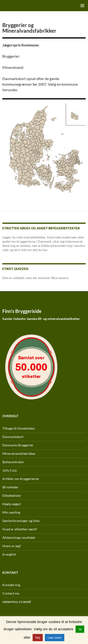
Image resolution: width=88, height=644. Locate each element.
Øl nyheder (10, 487)
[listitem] (40, 171)
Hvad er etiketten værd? (20, 529)
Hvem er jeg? (12, 546)
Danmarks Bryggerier (18, 445)
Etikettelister (12, 495)
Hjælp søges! (12, 504)
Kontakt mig (11, 585)
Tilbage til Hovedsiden (19, 428)
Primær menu (82, 6)
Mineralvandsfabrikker (19, 453)
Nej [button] (38, 638)
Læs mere (55, 638)
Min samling (11, 512)
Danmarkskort (13, 437)
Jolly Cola (10, 470)
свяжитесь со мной (17, 602)
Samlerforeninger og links (21, 521)
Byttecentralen (13, 462)
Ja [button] (80, 629)
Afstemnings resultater (19, 537)
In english (9, 554)
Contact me (11, 593)
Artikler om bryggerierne (21, 479)
